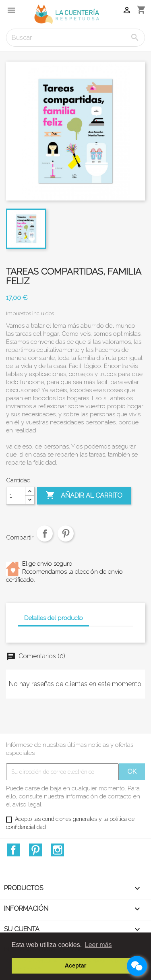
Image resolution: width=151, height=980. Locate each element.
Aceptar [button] (76, 966)
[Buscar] (75, 38)
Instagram (58, 850)
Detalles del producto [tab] (54, 618)
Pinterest (66, 540)
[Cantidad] (16, 496)
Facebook (13, 850)
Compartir (45, 540)
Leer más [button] (98, 945)
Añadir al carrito (84, 496)
